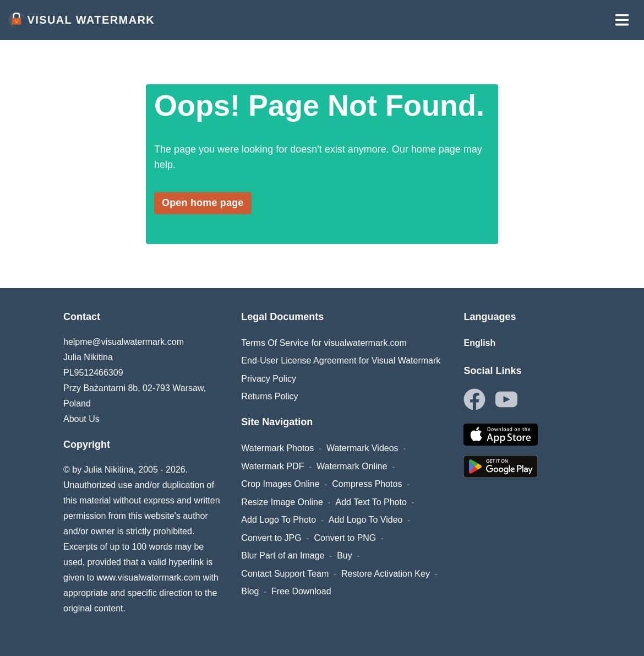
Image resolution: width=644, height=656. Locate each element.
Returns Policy (269, 396)
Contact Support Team (285, 574)
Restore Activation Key (386, 574)
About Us (81, 419)
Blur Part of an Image (283, 555)
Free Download (301, 591)
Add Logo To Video (366, 520)
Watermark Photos (277, 448)
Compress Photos (367, 484)
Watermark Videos (362, 448)
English (479, 343)
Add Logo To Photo (279, 520)
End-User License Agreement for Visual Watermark (341, 360)
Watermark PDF (272, 466)
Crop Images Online (280, 484)
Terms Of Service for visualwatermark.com (324, 343)
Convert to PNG (345, 538)
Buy (345, 555)
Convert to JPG (271, 538)
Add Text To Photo (371, 502)
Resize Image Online (282, 502)
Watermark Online (352, 466)
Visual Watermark (81, 20)
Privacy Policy (269, 379)
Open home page (203, 203)
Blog (250, 591)
